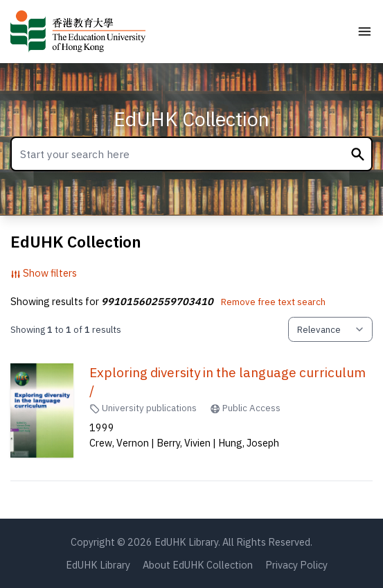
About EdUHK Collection (198, 565)
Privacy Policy (296, 565)
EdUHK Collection (191, 119)
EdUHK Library (98, 565)
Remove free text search (273, 302)
